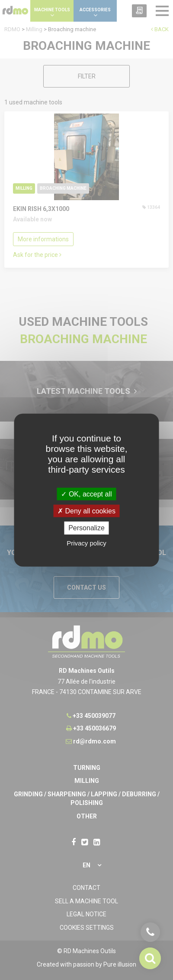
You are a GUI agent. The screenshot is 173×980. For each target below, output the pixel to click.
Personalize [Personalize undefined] (86, 528)
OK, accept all (86, 494)
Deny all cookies (86, 511)
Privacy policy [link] (86, 543)
